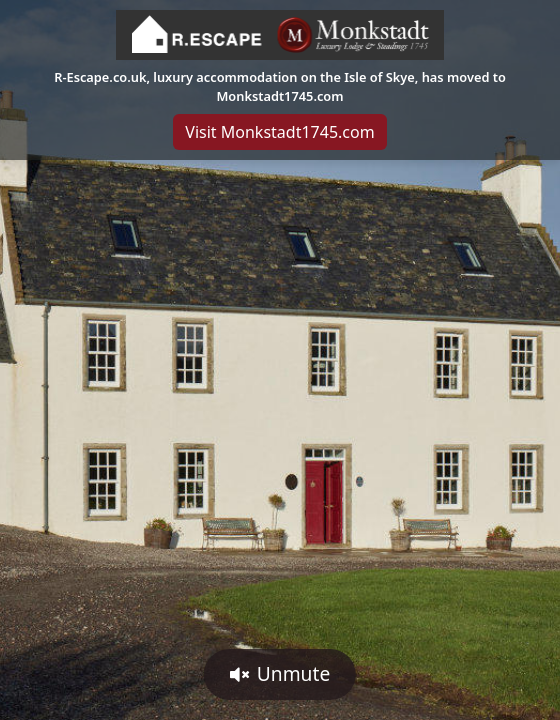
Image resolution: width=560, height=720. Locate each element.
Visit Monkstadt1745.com (279, 132)
